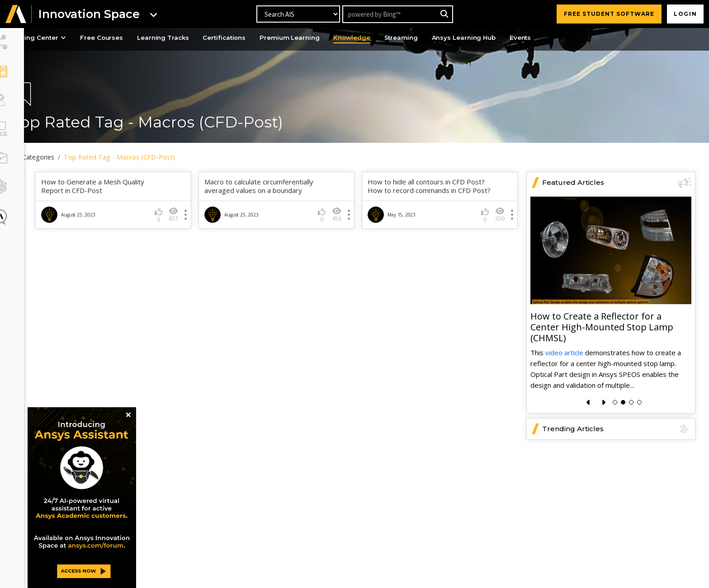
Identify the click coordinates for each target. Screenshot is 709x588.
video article (564, 350)
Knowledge (396, 38)
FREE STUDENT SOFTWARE (607, 14)
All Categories (62, 157)
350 (500, 222)
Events (574, 38)
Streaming (448, 38)
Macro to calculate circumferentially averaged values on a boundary (277, 185)
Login (684, 14)
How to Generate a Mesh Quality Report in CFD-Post (120, 185)
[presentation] (588, 401)
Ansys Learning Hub (514, 38)
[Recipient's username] (397, 14)
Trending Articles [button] (617, 427)
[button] (16, 14)
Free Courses (134, 38)
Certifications (263, 38)
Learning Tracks (198, 38)
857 (191, 213)
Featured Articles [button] (617, 181)
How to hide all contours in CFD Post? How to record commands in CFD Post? (431, 189)
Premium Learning (331, 38)
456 (346, 213)
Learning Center (65, 38)
